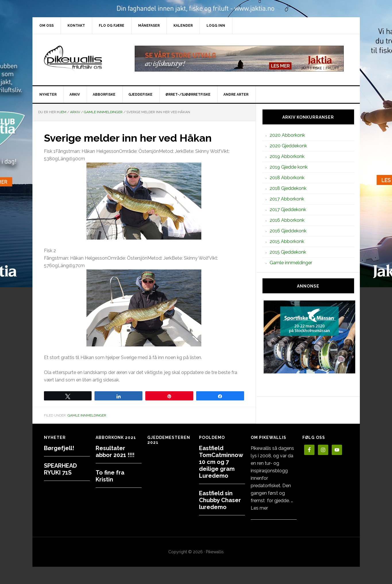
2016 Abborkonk (287, 220)
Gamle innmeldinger (87, 415)
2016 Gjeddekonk (288, 231)
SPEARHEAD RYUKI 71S (60, 469)
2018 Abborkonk (287, 178)
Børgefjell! (59, 448)
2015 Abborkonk (287, 241)
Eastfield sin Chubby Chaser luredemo (220, 500)
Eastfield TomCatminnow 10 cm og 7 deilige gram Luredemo (221, 462)
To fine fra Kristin (110, 476)
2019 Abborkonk (287, 156)
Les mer (259, 508)
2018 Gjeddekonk (288, 188)
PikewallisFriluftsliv (81, 59)
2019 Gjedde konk (289, 167)
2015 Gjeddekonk (288, 252)
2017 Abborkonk (287, 199)
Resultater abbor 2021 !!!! (115, 452)
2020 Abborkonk (287, 135)
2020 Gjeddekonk (288, 146)
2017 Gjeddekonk (288, 210)
